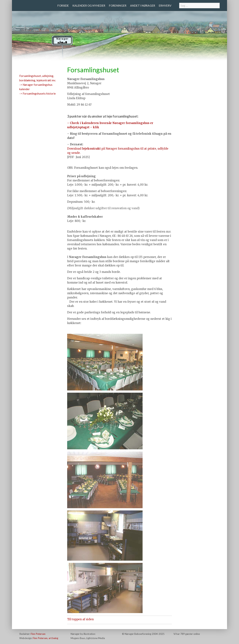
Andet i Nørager (143, 6)
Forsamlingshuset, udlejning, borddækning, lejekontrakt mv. (38, 78)
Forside (63, 6)
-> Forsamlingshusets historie (38, 93)
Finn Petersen (38, 634)
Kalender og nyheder (89, 6)
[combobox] (199, 6)
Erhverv (165, 6)
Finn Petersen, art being (45, 638)
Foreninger (118, 6)
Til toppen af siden (80, 619)
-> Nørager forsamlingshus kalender (36, 87)
